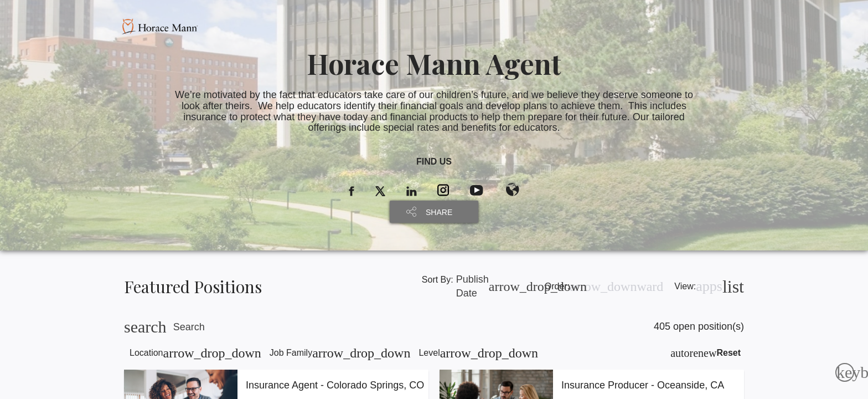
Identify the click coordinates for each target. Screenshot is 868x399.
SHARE (439, 212)
